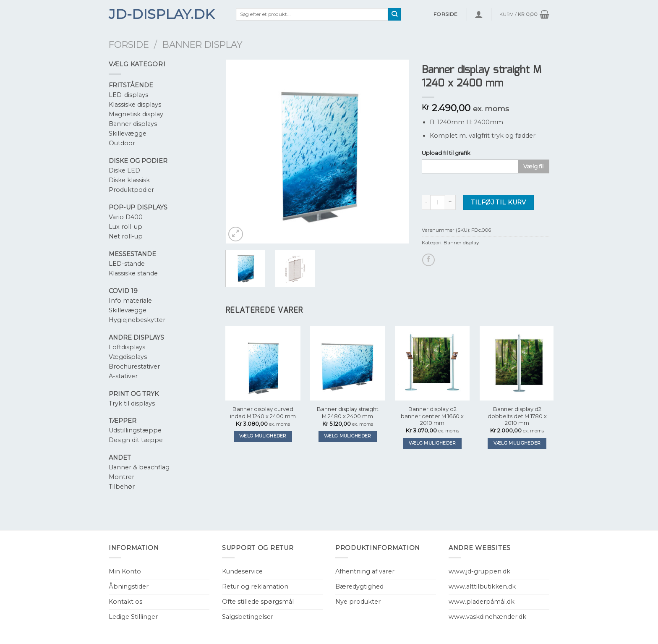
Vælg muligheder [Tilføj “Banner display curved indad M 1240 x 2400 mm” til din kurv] (263, 436)
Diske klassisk (129, 180)
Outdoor (122, 143)
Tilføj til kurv (498, 202)
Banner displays (133, 124)
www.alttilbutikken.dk (482, 586)
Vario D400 (126, 217)
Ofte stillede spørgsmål (258, 602)
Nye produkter (358, 602)
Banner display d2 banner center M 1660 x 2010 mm (432, 416)
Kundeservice (242, 571)
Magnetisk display (136, 114)
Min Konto (125, 571)
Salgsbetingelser (248, 617)
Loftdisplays (127, 347)
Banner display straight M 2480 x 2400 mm (348, 412)
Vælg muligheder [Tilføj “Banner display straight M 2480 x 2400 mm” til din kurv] (348, 436)
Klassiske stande (133, 273)
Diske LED (124, 170)
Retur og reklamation (255, 586)
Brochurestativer (134, 367)
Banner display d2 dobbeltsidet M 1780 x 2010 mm (517, 416)
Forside (129, 45)
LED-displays (128, 95)
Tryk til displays (132, 403)
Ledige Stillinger (133, 617)
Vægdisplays (128, 357)
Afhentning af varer (365, 571)
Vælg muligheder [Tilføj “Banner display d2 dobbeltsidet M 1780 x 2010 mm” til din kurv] (517, 443)
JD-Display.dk (162, 14)
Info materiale (130, 301)
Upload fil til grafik (446, 153)
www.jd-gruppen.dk (479, 571)
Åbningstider (129, 586)
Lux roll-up (125, 227)
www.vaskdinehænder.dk (487, 617)
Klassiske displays (135, 105)
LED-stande (127, 264)
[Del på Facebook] (428, 260)
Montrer (121, 477)
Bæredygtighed (359, 586)
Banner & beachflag (139, 467)
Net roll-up (126, 236)
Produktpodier (131, 190)
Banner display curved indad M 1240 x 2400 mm (263, 412)
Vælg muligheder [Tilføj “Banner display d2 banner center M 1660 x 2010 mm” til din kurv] (432, 443)
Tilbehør (122, 487)
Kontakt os (125, 602)
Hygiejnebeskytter (137, 320)
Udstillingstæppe (135, 430)
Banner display (202, 45)
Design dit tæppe (136, 440)
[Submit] (395, 14)
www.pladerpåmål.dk (482, 602)
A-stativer (123, 376)
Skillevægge (128, 134)
